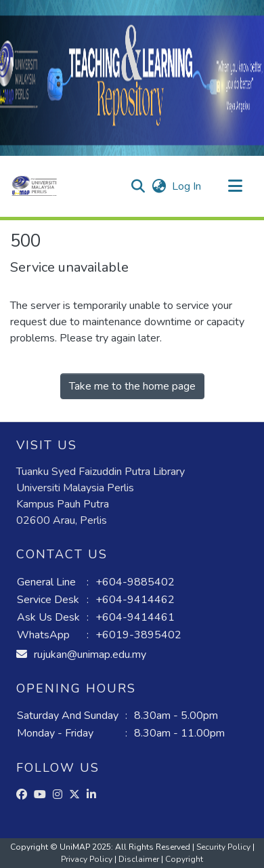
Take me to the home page (132, 386)
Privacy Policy (88, 859)
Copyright (184, 859)
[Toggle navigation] (235, 186)
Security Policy (224, 847)
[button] (34, 186)
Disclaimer (140, 859)
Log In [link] (187, 186)
